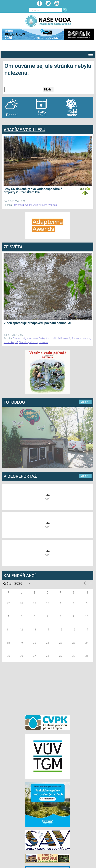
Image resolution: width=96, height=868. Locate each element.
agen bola (23, 122)
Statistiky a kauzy (28, 342)
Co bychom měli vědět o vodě (55, 339)
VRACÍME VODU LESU (24, 130)
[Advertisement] (48, 688)
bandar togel (5, 122)
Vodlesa (53, 205)
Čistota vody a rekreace (25, 339)
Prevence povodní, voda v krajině (30, 205)
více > (85, 402)
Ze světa (43, 342)
